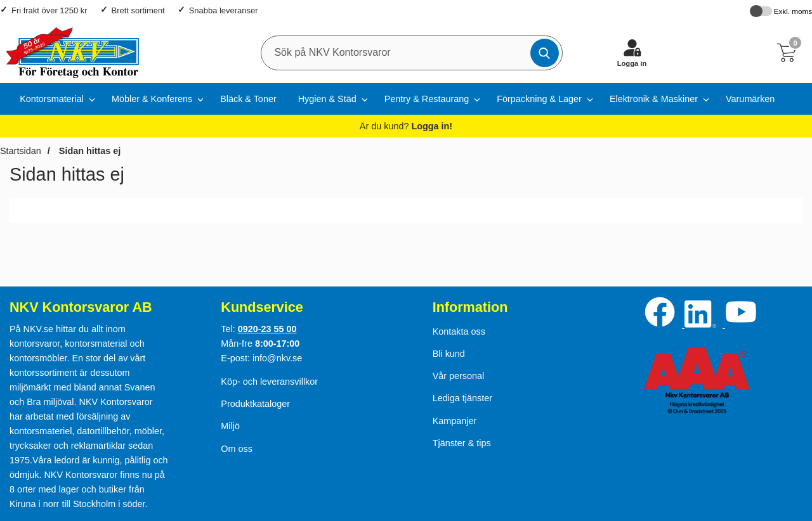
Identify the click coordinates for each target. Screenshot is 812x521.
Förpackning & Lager (539, 99)
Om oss (237, 449)
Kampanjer (455, 421)
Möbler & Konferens (152, 99)
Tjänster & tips (462, 443)
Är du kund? (406, 126)
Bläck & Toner (248, 99)
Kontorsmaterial (52, 99)
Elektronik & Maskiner (654, 99)
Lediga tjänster (462, 398)
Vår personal (459, 376)
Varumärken (750, 99)
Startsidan (21, 151)
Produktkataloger (255, 404)
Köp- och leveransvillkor (269, 382)
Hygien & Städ (327, 99)
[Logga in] (632, 53)
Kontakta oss (459, 331)
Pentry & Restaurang (427, 99)
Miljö (230, 426)
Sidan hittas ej (89, 151)
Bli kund (449, 354)
